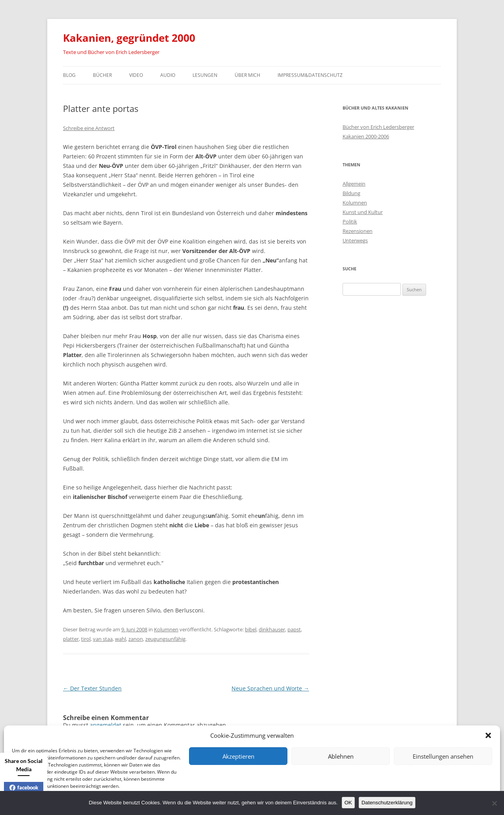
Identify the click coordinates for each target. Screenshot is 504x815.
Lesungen (205, 75)
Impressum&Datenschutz (310, 75)
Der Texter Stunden (92, 688)
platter (71, 639)
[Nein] (494, 803)
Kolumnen (166, 629)
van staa (103, 639)
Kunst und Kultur (363, 212)
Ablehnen (341, 756)
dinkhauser (272, 629)
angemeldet (106, 725)
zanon (136, 639)
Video (136, 75)
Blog (69, 75)
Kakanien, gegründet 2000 (129, 38)
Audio (168, 75)
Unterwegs (355, 240)
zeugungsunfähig (165, 639)
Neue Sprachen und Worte (270, 688)
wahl (120, 639)
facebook (24, 787)
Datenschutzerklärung (387, 803)
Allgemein (354, 184)
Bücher (102, 75)
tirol (86, 639)
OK (348, 803)
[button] (488, 735)
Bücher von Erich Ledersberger (378, 127)
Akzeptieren (238, 756)
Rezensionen (358, 231)
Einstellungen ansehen (443, 756)
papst (294, 629)
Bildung (351, 193)
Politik (350, 221)
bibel (251, 629)
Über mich (247, 75)
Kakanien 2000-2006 (366, 136)
